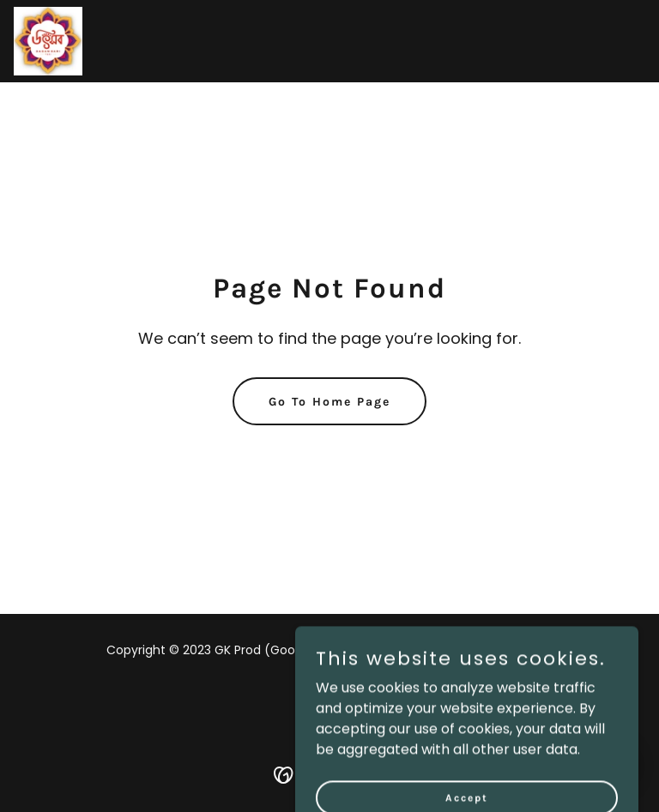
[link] (48, 41)
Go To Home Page (329, 402)
